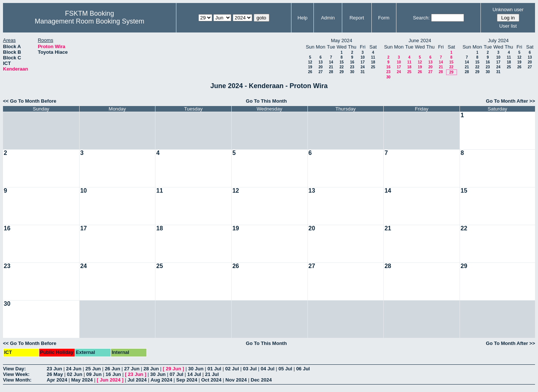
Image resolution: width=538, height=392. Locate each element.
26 (310, 72)
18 (373, 62)
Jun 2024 (110, 380)
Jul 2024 (137, 380)
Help (302, 18)
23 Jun (54, 369)
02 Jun (75, 374)
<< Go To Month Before (30, 101)
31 (363, 72)
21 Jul (212, 374)
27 (320, 72)
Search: (421, 18)
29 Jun (174, 369)
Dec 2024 (261, 380)
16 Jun (113, 374)
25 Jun (93, 369)
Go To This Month (266, 101)
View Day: (14, 369)
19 (310, 67)
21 (331, 67)
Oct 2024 (211, 380)
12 (310, 62)
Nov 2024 (236, 380)
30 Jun (196, 369)
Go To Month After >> (511, 101)
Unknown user (508, 10)
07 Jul (177, 374)
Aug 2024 (161, 380)
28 (331, 72)
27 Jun (132, 369)
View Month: (17, 380)
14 (331, 62)
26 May (55, 374)
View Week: (16, 374)
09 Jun (94, 374)
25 (373, 67)
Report (357, 18)
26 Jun (112, 369)
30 (352, 72)
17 (363, 62)
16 (352, 62)
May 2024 (82, 380)
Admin (328, 18)
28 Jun (151, 369)
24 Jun (74, 369)
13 (320, 62)
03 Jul (250, 369)
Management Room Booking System (89, 21)
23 (352, 67)
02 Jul (232, 369)
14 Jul (194, 374)
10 (363, 57)
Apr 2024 (57, 380)
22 (342, 67)
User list (508, 26)
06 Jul (303, 369)
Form (384, 18)
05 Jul (285, 369)
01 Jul (214, 369)
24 (363, 67)
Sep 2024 (187, 380)
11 (373, 57)
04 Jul (268, 369)
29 (342, 72)
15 (342, 62)
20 (320, 67)
